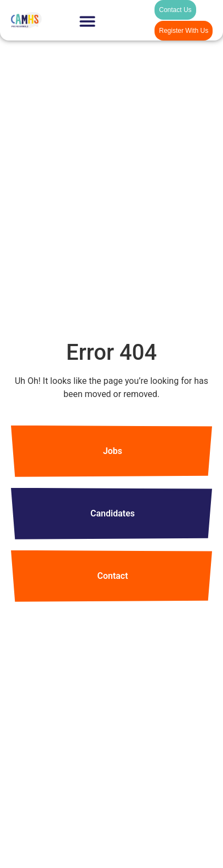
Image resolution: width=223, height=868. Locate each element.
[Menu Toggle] (87, 21)
